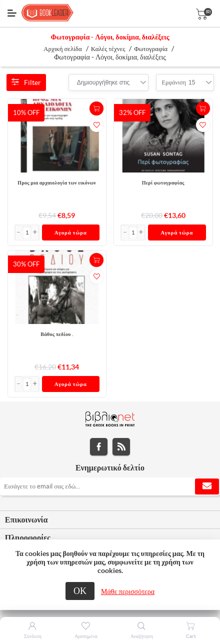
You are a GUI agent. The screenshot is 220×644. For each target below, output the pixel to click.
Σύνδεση (33, 636)
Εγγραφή (207, 486)
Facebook (99, 447)
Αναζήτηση (142, 636)
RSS (121, 447)
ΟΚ (80, 591)
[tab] (110, 520)
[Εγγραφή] (110, 486)
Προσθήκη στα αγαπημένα (96, 125)
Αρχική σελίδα (63, 49)
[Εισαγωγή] (27, 232)
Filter (26, 82)
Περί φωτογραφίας (163, 183)
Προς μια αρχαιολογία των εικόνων (57, 183)
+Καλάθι (96, 108)
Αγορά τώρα (71, 232)
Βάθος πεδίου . (57, 334)
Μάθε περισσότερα (128, 591)
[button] (35, 232)
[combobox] (103, 82)
